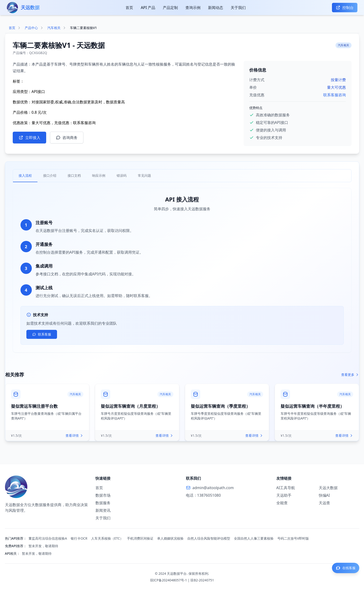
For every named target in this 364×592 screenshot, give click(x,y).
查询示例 (193, 8)
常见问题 (144, 175)
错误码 (122, 175)
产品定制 (170, 8)
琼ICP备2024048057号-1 (169, 580)
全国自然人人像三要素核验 (254, 538)
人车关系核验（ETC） (107, 538)
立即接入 (29, 138)
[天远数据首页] (23, 8)
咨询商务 (67, 138)
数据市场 (103, 495)
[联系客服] (346, 568)
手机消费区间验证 (140, 538)
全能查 (282, 503)
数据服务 (103, 503)
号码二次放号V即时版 (293, 538)
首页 (129, 8)
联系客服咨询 (335, 95)
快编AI (324, 495)
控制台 (345, 8)
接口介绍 (50, 175)
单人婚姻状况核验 (170, 538)
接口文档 (74, 175)
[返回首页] (46, 487)
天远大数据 (328, 488)
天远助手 (284, 495)
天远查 (324, 503)
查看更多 (350, 375)
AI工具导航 (286, 488)
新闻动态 (216, 8)
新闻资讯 (103, 510)
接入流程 (25, 175)
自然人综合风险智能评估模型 (209, 538)
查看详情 (74, 435)
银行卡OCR (79, 538)
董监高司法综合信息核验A (48, 538)
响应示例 (99, 175)
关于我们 (238, 8)
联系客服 (42, 334)
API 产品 (148, 8)
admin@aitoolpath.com (213, 488)
